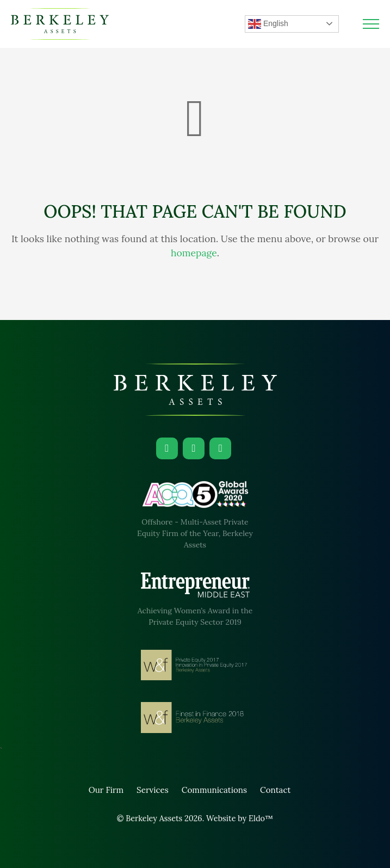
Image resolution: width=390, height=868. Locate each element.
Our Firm (106, 790)
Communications (214, 790)
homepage (194, 253)
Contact (275, 790)
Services (153, 790)
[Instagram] (194, 448)
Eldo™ (261, 818)
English (268, 24)
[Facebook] (220, 448)
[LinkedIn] (167, 448)
